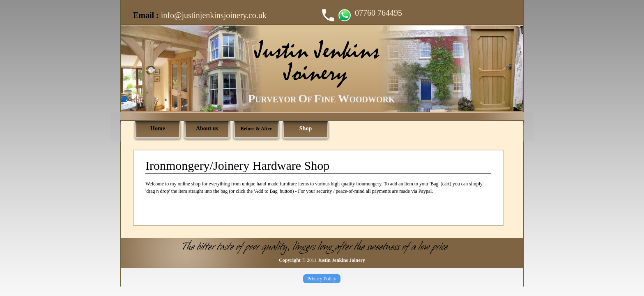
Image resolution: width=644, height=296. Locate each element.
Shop (306, 128)
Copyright (290, 260)
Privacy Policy (322, 279)
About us (207, 128)
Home (158, 128)
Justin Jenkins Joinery (341, 260)
